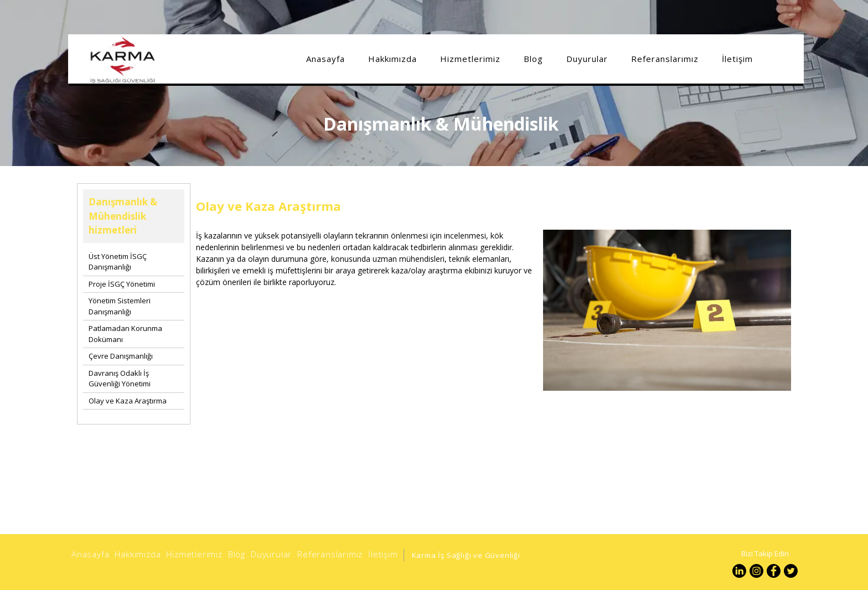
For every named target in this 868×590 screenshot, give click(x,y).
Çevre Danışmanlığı (121, 356)
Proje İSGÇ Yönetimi (122, 284)
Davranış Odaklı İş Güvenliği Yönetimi (120, 379)
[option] (667, 353)
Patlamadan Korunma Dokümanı (125, 334)
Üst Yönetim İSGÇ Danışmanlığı (118, 262)
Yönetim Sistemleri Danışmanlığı (120, 306)
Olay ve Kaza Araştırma (128, 401)
